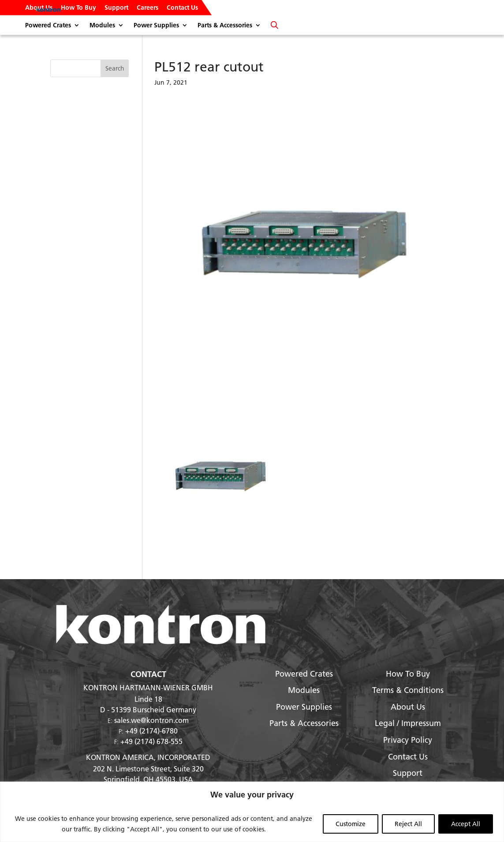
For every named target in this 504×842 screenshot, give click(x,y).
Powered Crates (48, 26)
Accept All (466, 824)
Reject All (408, 824)
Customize (351, 824)
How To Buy (78, 8)
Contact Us (182, 8)
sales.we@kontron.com (151, 720)
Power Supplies (156, 26)
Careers (147, 8)
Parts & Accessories (225, 26)
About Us (39, 8)
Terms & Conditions (408, 690)
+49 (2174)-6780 (151, 731)
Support (116, 8)
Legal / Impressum (408, 723)
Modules (102, 26)
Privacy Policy (408, 740)
